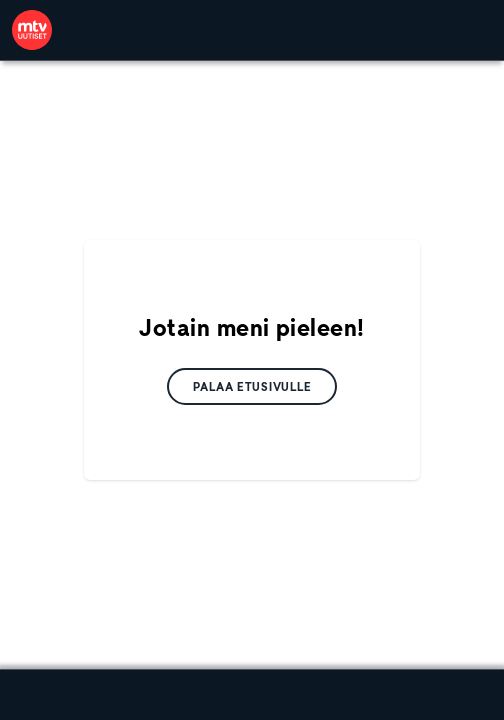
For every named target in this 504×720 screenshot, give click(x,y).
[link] (32, 30)
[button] (252, 386)
